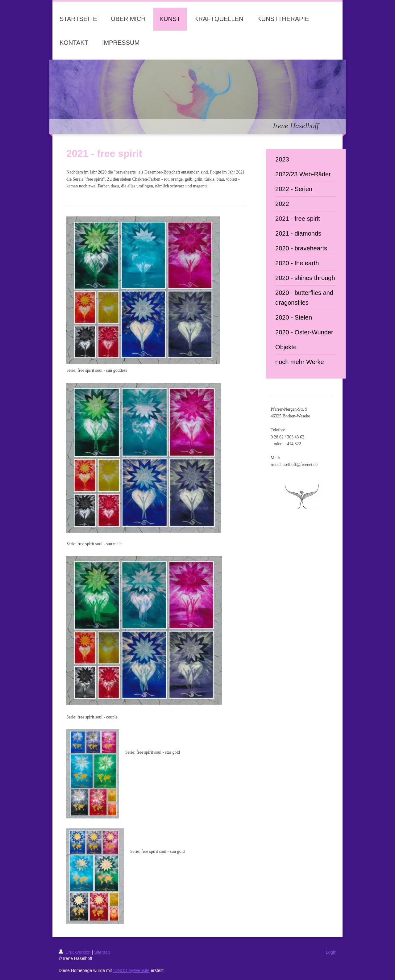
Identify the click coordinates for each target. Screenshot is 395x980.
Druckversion (75, 952)
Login (331, 952)
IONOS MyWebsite (131, 970)
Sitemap (102, 952)
